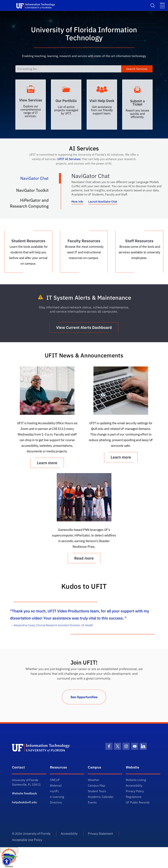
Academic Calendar (101, 797)
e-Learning (57, 797)
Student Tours (97, 791)
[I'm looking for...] (68, 69)
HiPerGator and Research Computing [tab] (32, 203)
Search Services (137, 69)
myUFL (55, 791)
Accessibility (134, 785)
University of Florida (37, 833)
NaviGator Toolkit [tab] (35, 191)
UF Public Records (138, 802)
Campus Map (96, 785)
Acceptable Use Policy (27, 840)
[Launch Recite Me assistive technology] (7, 861)
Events (92, 802)
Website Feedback (24, 793)
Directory (56, 802)
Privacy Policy (135, 791)
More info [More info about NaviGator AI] (77, 202)
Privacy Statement (100, 833)
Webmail (56, 785)
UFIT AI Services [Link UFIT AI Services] (69, 159)
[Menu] (162, 5)
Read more (84, 558)
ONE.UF (55, 780)
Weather (93, 780)
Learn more (121, 457)
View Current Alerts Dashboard (84, 327)
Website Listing (136, 780)
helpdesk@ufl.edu (25, 802)
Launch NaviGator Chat (103, 202)
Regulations (134, 797)
